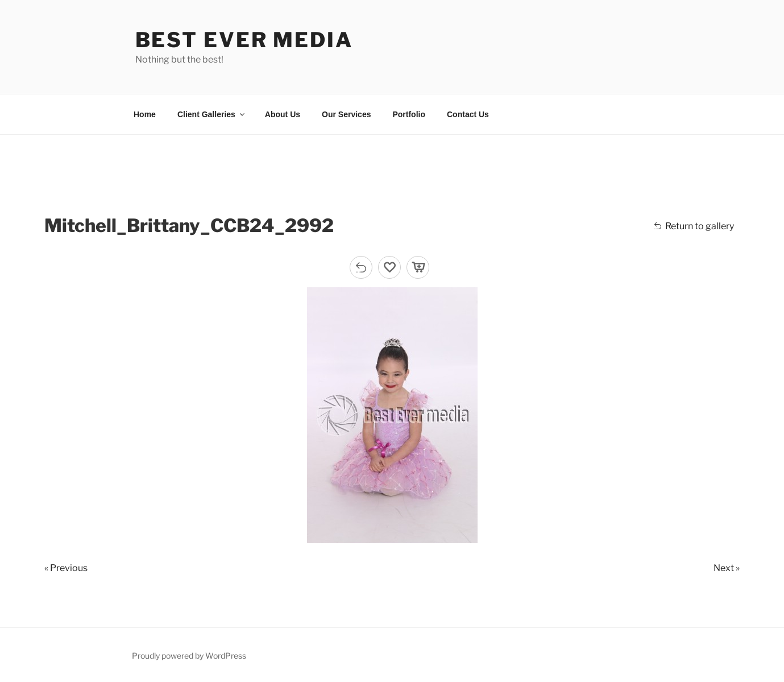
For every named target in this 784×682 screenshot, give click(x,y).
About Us (283, 114)
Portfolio (409, 114)
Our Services (346, 114)
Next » (727, 568)
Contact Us (468, 114)
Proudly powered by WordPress (189, 656)
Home (145, 114)
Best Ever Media (244, 40)
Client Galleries (212, 114)
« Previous (66, 568)
